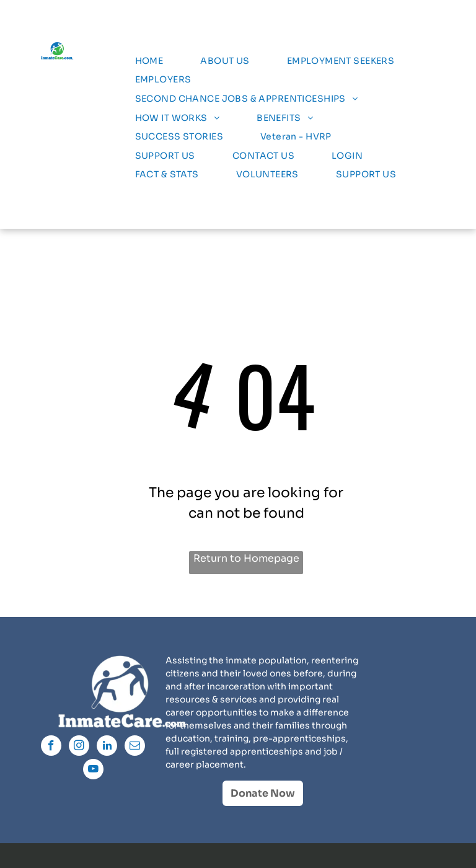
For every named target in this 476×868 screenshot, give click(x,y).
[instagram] (79, 747)
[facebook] (51, 747)
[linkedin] (107, 747)
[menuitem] (149, 61)
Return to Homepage (246, 558)
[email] (135, 747)
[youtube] (93, 771)
